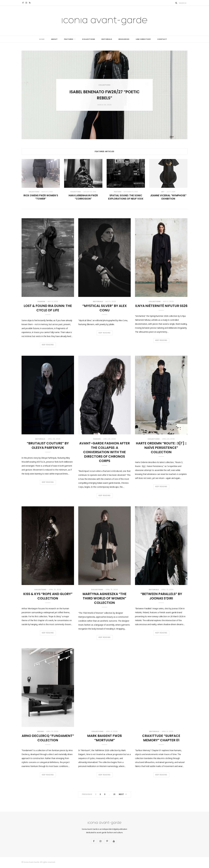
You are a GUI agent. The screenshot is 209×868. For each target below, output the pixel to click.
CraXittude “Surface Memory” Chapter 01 (161, 738)
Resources (124, 39)
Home (42, 39)
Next (123, 795)
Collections (89, 39)
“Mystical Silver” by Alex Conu (105, 308)
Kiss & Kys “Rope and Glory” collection (48, 596)
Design (40, 732)
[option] (104, 95)
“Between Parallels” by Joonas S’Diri (161, 596)
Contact (162, 39)
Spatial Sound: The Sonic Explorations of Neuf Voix (126, 197)
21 (114, 795)
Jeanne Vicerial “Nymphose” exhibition (168, 197)
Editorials (107, 39)
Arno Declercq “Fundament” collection (48, 738)
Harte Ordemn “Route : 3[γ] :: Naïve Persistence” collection (161, 448)
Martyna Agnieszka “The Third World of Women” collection (104, 599)
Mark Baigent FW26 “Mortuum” (104, 738)
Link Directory (143, 39)
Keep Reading (48, 345)
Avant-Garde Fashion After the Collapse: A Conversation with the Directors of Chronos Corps (104, 452)
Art (163, 192)
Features (69, 39)
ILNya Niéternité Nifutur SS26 (161, 306)
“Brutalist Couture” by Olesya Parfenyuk (48, 446)
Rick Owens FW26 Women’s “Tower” (41, 197)
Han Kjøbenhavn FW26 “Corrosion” (83, 197)
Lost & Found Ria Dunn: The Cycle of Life (48, 308)
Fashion (41, 301)
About (54, 39)
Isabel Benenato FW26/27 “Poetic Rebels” (104, 95)
